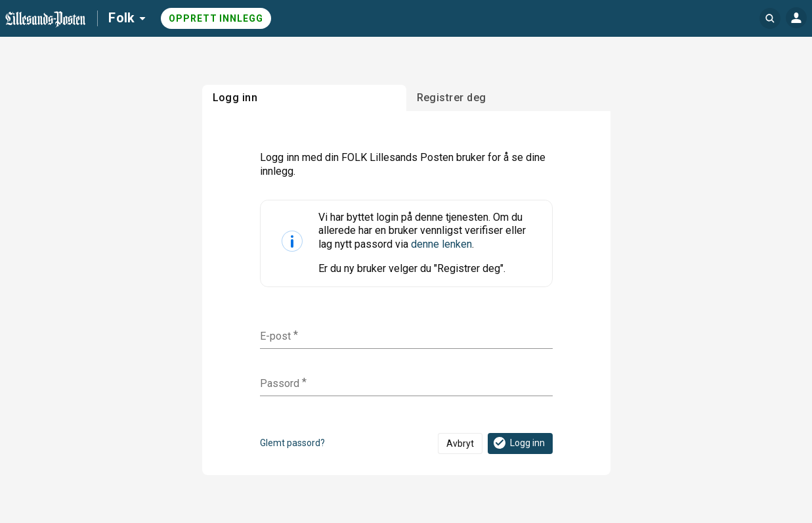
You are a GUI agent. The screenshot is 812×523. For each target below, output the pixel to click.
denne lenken (441, 244)
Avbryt (460, 443)
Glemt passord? (292, 443)
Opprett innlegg (216, 18)
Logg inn (518, 443)
